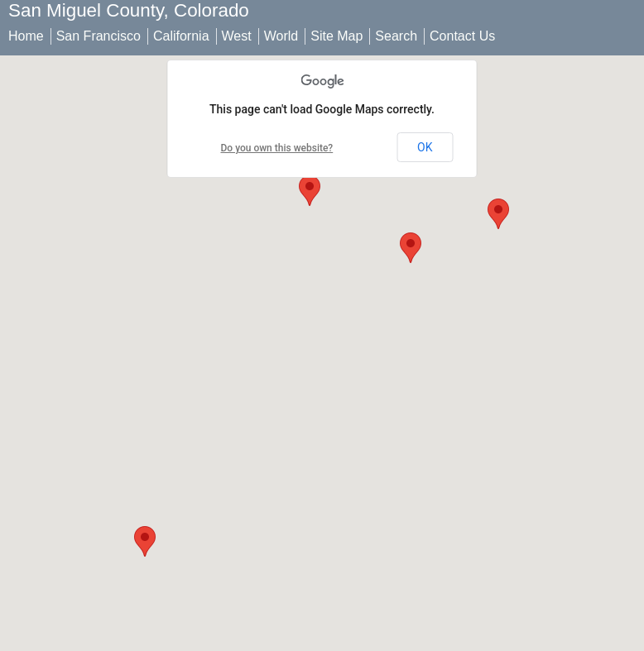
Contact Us (462, 36)
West (237, 36)
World (281, 36)
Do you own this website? (277, 148)
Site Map (336, 36)
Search (396, 36)
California (181, 36)
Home (26, 36)
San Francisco (99, 36)
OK (425, 147)
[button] (310, 191)
